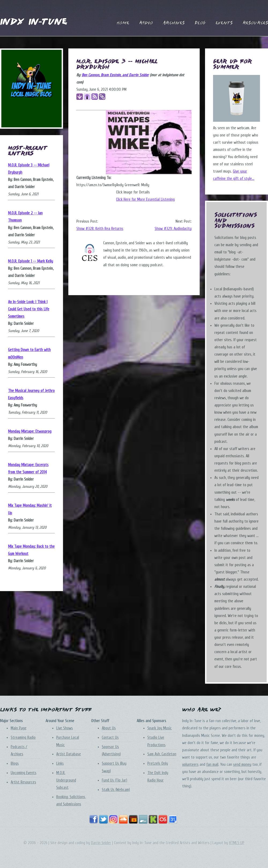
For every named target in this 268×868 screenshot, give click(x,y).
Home (123, 23)
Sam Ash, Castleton (162, 754)
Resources (255, 23)
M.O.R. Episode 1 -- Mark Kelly (31, 261)
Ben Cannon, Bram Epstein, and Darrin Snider (115, 75)
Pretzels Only (158, 764)
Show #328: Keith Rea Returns (100, 229)
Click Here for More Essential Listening (145, 199)
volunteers (190, 765)
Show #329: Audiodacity (173, 229)
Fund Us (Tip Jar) (115, 780)
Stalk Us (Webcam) (116, 790)
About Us (109, 728)
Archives (174, 23)
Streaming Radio (23, 738)
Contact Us (110, 738)
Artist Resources (23, 782)
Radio (146, 23)
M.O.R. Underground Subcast (66, 780)
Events (224, 23)
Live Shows (65, 728)
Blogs (15, 764)
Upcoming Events (24, 773)
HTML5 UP (237, 843)
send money (242, 765)
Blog (200, 23)
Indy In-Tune (33, 22)
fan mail (212, 765)
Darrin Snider (101, 843)
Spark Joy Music (160, 728)
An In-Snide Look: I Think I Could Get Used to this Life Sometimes (29, 309)
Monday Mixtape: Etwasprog (30, 431)
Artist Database (69, 754)
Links (60, 764)
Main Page (19, 728)
